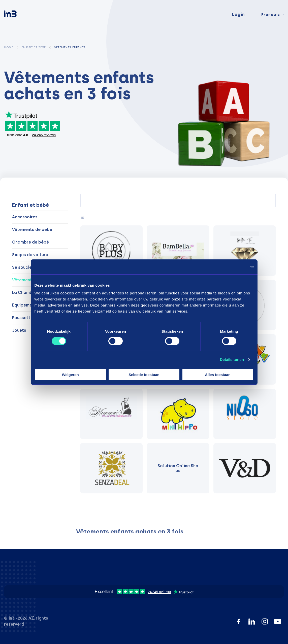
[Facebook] (239, 621)
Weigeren (70, 375)
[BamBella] (178, 251)
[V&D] (245, 468)
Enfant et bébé (34, 47)
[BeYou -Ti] (245, 251)
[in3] (19, 21)
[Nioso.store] (245, 414)
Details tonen (232, 360)
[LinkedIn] (252, 621)
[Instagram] (265, 621)
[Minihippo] (178, 414)
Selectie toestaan (144, 375)
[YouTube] (278, 621)
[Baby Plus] (111, 251)
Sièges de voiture (30, 255)
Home (9, 47)
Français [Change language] (271, 21)
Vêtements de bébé (32, 230)
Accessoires (25, 217)
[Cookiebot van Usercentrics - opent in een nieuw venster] (232, 267)
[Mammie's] (111, 414)
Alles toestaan (218, 375)
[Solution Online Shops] (178, 468)
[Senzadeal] (111, 468)
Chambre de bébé (30, 242)
